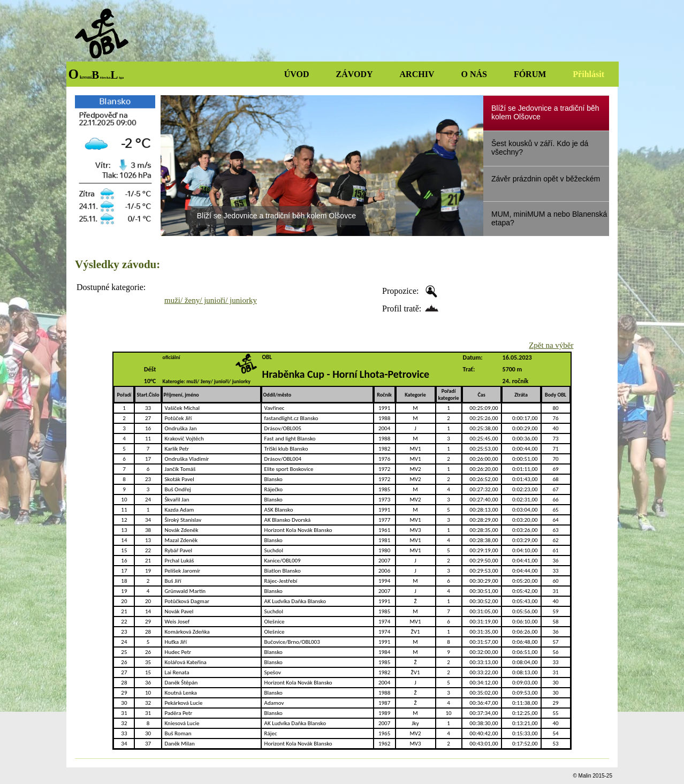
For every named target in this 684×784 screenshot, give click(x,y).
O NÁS (474, 74)
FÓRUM (530, 74)
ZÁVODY (355, 74)
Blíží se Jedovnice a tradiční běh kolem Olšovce (276, 216)
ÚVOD (297, 74)
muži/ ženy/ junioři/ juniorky (211, 300)
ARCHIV (417, 74)
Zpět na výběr (551, 345)
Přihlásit (588, 74)
